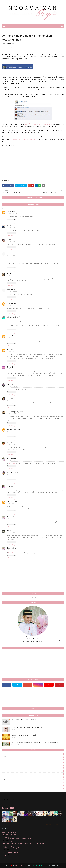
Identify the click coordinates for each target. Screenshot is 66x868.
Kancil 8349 (11, 384)
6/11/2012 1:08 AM (12, 291)
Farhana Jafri (7, 837)
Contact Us (61, 865)
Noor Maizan (6, 43)
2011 (33, 788)
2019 (33, 768)
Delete (13, 219)
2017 (33, 774)
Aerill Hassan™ (7, 842)
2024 (33, 754)
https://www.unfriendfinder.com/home (39, 124)
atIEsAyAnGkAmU (13, 317)
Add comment (12, 563)
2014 (33, 783)
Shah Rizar (11, 443)
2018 (33, 771)
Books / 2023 (8, 808)
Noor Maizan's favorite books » (55, 824)
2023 (33, 757)
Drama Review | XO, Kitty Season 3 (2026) (16, 839)
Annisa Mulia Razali (14, 429)
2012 (33, 785)
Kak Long (11, 522)
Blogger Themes (38, 865)
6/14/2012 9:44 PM (12, 474)
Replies (10, 222)
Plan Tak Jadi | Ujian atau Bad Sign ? (23, 735)
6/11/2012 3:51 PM (12, 386)
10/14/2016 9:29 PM (12, 519)
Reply (9, 219)
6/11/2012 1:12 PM (12, 369)
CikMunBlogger (12, 367)
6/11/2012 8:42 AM (12, 305)
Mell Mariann (11, 303)
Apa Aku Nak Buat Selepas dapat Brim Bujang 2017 (28, 727)
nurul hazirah (11, 486)
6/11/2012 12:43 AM (12, 255)
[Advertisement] (33, 164)
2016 (33, 777)
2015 (33, 780)
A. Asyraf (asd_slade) (15, 412)
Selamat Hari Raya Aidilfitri (11, 852)
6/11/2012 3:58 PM (12, 400)
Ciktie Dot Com (7, 851)
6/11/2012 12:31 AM (12, 241)
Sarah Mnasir (12, 212)
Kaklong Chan (12, 501)
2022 (33, 760)
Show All (5, 855)
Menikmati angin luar (9, 834)
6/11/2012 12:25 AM (12, 228)
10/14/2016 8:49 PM (12, 503)
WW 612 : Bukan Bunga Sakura (12, 848)
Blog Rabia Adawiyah (9, 833)
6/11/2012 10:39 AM (12, 319)
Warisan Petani (7, 846)
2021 (33, 762)
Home (4, 32)
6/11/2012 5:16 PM (12, 414)
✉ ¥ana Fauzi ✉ (13, 472)
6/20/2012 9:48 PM (12, 488)
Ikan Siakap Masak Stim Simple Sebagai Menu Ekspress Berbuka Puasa (35, 743)
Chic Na (10, 274)
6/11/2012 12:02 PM (12, 338)
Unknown (10, 350)
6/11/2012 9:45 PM (12, 445)
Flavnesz (10, 239)
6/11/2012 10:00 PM (12, 460)
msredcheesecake (14, 336)
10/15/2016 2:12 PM (12, 533)
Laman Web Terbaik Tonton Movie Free (24, 720)
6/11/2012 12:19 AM (12, 214)
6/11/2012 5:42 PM (12, 431)
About (54, 865)
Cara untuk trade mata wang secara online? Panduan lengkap (23, 843)
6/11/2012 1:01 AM (12, 276)
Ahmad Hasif (12, 553)
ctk (8, 253)
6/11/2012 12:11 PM (12, 352)
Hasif (9, 531)
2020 (33, 765)
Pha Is (9, 226)
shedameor (11, 398)
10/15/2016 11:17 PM (12, 550)
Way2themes (19, 865)
